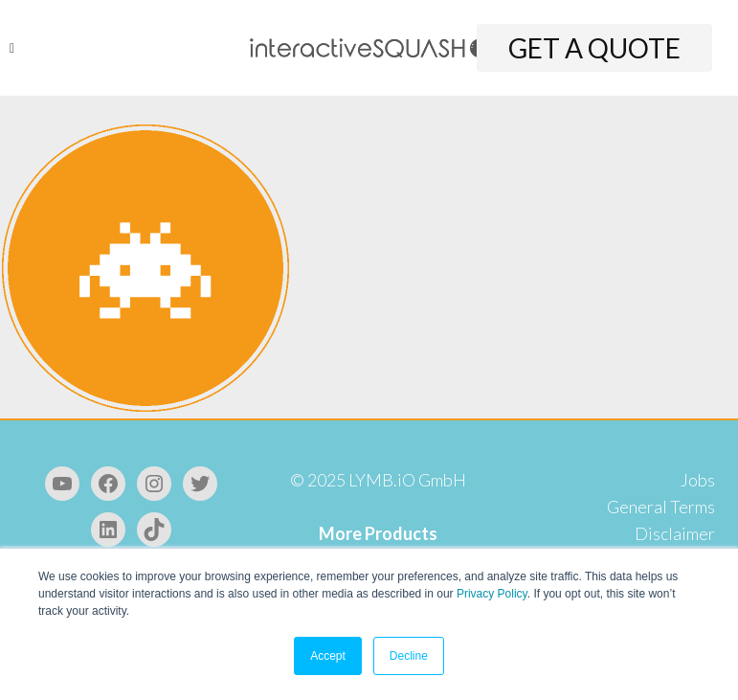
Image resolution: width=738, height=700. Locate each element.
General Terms (661, 507)
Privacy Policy (492, 594)
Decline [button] (409, 656)
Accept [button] (328, 656)
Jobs (698, 480)
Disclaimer (675, 533)
